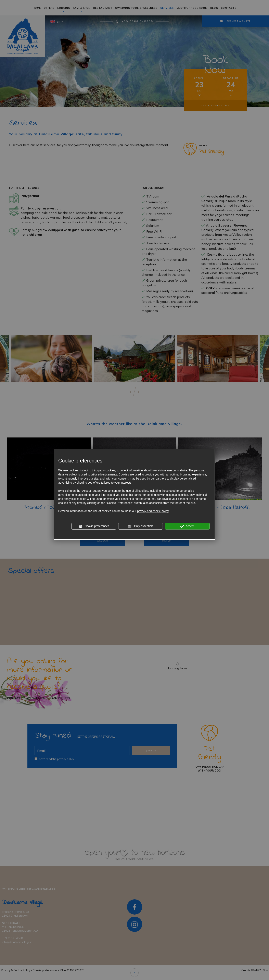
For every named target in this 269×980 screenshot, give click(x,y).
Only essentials (141, 526)
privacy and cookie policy (153, 511)
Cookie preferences (94, 526)
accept (187, 526)
